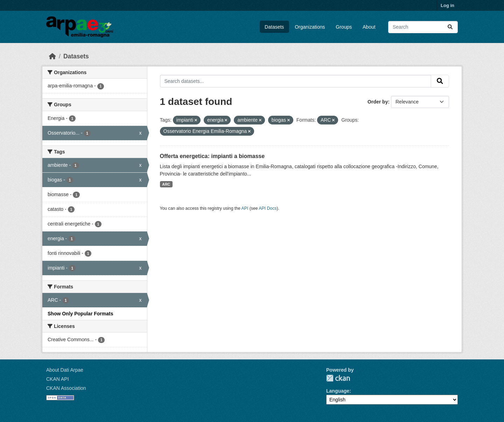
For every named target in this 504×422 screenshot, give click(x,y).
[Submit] (450, 27)
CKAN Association (66, 388)
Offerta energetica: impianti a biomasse (212, 156)
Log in (447, 5)
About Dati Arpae (65, 370)
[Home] (52, 56)
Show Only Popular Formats (80, 314)
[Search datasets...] (423, 27)
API (245, 208)
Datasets (274, 27)
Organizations (310, 27)
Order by (378, 102)
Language (338, 391)
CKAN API (58, 379)
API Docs (268, 208)
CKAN (338, 378)
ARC (166, 184)
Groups (344, 27)
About (369, 27)
